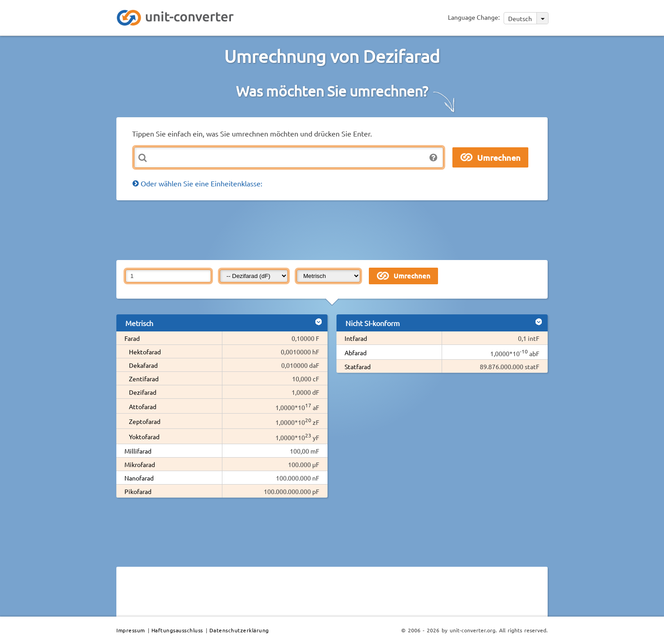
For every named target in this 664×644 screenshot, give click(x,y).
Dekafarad (143, 365)
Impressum (131, 630)
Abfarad (356, 353)
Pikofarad (138, 491)
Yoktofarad (144, 437)
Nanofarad (139, 478)
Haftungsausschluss (177, 630)
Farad (132, 338)
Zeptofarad (145, 421)
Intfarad (356, 338)
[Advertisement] (334, 229)
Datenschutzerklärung (239, 630)
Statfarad (358, 366)
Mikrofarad (140, 464)
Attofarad (143, 406)
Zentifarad (144, 379)
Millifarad (138, 451)
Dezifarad (143, 392)
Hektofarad (145, 352)
